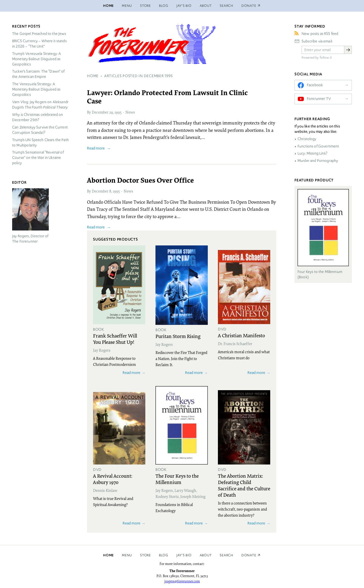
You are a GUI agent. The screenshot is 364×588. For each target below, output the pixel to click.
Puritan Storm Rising (178, 336)
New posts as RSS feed (320, 34)
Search (226, 6)
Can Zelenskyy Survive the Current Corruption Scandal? (40, 130)
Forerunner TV (319, 99)
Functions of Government (318, 146)
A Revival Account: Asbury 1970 (113, 479)
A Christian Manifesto (241, 335)
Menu (127, 6)
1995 (118, 112)
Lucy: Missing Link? (312, 153)
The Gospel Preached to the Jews (39, 34)
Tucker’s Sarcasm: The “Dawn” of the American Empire (38, 74)
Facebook (315, 85)
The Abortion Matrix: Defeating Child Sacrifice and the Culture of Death (244, 485)
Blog (164, 6)
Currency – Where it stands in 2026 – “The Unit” (39, 44)
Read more (96, 148)
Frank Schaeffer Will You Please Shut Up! (115, 339)
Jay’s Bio (184, 6)
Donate (249, 555)
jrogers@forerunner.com (182, 581)
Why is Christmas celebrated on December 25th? (38, 117)
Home (108, 6)
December (100, 112)
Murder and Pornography (318, 161)
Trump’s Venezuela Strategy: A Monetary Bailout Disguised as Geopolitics (37, 59)
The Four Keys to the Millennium (177, 479)
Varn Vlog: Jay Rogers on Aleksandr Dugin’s (40, 105)
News (130, 112)
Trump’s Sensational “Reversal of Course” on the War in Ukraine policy (38, 158)
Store (145, 6)
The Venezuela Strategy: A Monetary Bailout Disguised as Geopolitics (36, 89)
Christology (307, 139)
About (206, 6)
